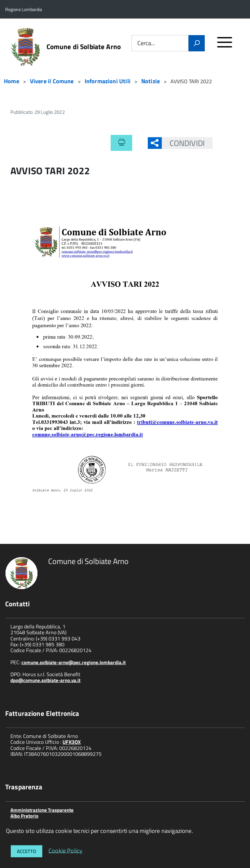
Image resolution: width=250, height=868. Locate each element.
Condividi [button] (183, 143)
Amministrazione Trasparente (42, 810)
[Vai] (197, 43)
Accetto (27, 851)
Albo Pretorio (24, 816)
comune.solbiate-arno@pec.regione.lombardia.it (74, 662)
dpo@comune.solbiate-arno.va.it (45, 680)
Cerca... (146, 43)
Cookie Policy (65, 850)
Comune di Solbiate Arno (84, 47)
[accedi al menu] (225, 45)
